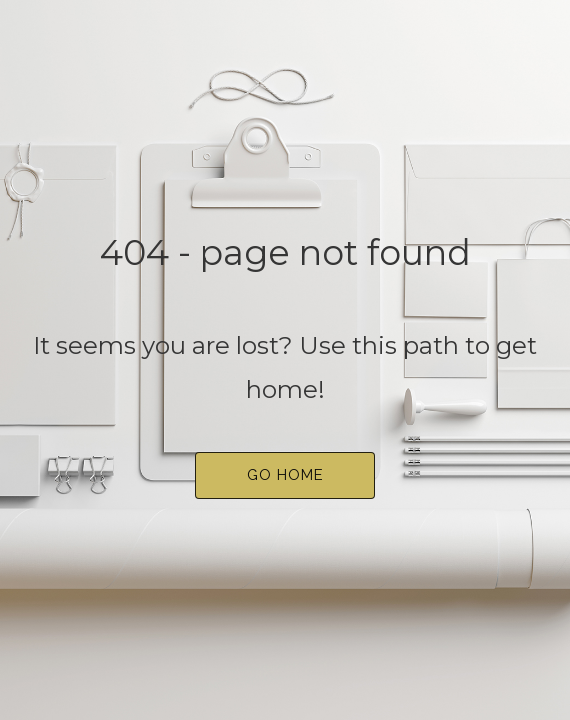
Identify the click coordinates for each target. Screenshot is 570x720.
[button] (285, 475)
